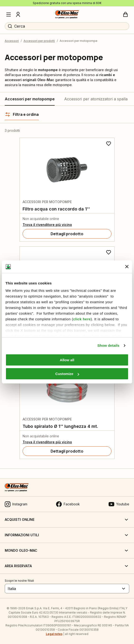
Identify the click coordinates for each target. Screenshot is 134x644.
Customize (67, 374)
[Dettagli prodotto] (67, 234)
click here (82, 319)
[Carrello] (125, 15)
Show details (108, 345)
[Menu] (9, 15)
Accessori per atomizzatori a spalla (96, 99)
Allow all (67, 360)
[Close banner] (127, 267)
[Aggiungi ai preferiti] (109, 144)
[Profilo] (18, 15)
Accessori (12, 41)
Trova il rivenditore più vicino (47, 225)
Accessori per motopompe (30, 99)
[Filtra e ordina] (22, 114)
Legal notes (54, 634)
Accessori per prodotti (39, 41)
